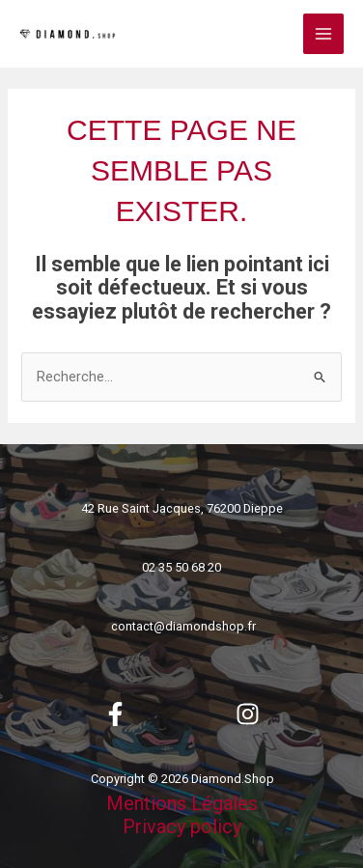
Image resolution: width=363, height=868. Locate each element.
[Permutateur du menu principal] (323, 34)
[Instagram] (248, 714)
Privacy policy (182, 826)
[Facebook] (115, 714)
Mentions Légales (182, 803)
